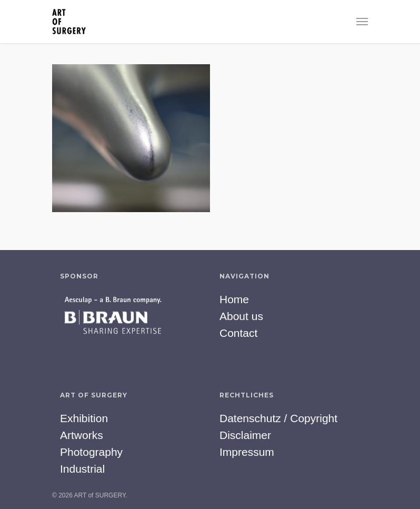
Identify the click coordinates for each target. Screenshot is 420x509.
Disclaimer (245, 435)
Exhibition (84, 418)
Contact (238, 333)
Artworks (82, 435)
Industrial (82, 469)
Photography (91, 452)
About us (241, 316)
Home (234, 299)
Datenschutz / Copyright (278, 418)
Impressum (247, 452)
